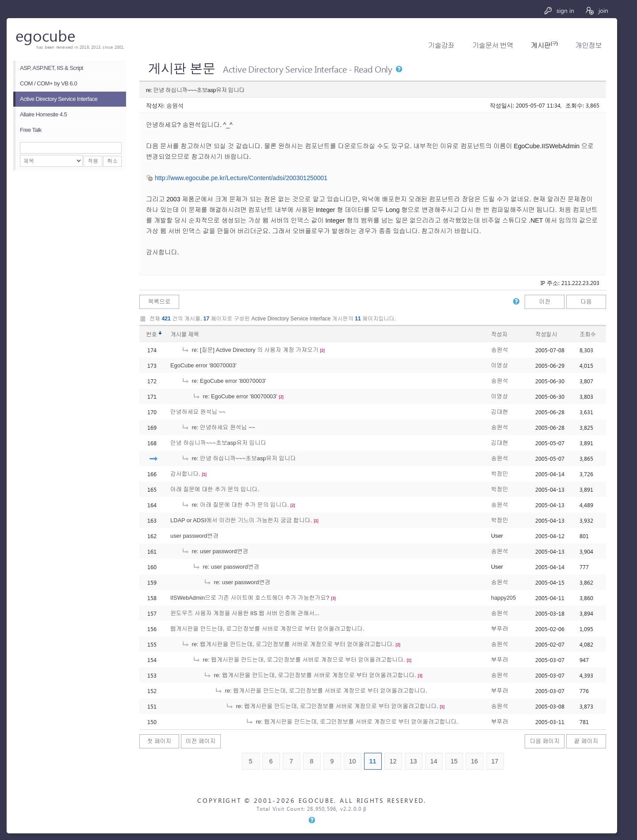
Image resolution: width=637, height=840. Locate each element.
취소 (112, 161)
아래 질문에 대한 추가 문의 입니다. (215, 489)
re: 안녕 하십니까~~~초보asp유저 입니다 (239, 458)
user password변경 (194, 536)
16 (475, 761)
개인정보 (589, 45)
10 (353, 761)
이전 (545, 302)
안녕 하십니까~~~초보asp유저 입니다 (218, 443)
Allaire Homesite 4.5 (43, 114)
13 (414, 761)
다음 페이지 (545, 741)
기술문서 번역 (493, 45)
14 (434, 761)
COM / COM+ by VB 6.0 (48, 83)
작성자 (499, 334)
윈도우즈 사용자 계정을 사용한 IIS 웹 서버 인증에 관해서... (245, 613)
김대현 (499, 412)
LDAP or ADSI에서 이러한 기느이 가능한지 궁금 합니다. (241, 520)
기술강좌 (441, 45)
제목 (194, 334)
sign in (559, 10)
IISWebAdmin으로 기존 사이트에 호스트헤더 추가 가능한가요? (250, 598)
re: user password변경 (215, 551)
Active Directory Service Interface (59, 99)
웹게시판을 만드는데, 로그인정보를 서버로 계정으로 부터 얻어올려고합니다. (267, 629)
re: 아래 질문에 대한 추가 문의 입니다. (235, 505)
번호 (152, 334)
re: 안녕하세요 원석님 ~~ (218, 427)
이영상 (499, 365)
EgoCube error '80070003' (203, 365)
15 (454, 761)
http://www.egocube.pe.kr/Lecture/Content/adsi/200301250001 (241, 178)
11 (373, 761)
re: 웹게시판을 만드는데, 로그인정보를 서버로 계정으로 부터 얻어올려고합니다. (288, 644)
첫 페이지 (159, 741)
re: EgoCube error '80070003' (224, 381)
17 (495, 761)
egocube (45, 35)
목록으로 (159, 302)
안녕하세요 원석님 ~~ (198, 412)
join (597, 10)
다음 (586, 302)
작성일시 (546, 334)
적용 (93, 161)
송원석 (175, 105)
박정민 (499, 474)
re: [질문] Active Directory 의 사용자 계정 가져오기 (250, 350)
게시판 (544, 45)
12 (393, 761)
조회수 (588, 334)
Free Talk (31, 130)
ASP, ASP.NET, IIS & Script (52, 68)
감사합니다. (185, 474)
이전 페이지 (201, 741)
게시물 (185, 334)
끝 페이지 (586, 741)
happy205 (503, 598)
